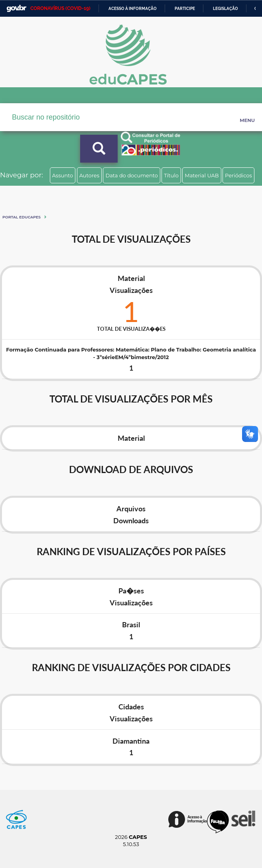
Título (171, 175)
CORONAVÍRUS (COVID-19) (60, 8)
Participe (185, 9)
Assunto (63, 175)
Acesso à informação (133, 9)
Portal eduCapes (22, 217)
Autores (89, 175)
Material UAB (202, 175)
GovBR (16, 9)
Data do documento (132, 175)
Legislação (226, 9)
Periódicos (238, 175)
